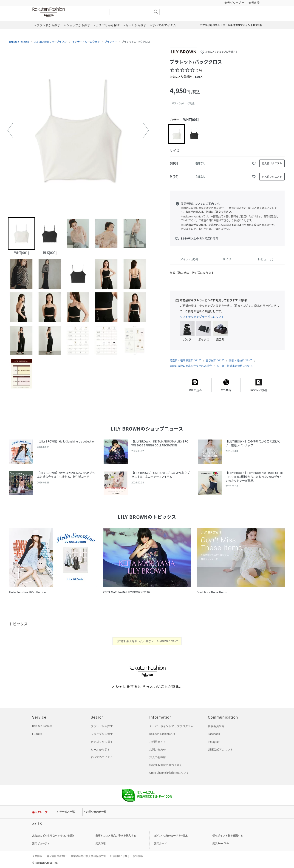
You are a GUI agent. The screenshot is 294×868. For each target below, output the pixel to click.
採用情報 (138, 856)
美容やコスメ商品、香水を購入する (116, 836)
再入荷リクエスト (272, 163)
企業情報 (37, 856)
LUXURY (37, 734)
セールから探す (100, 750)
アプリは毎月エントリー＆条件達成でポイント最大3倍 (231, 25)
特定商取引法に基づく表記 (166, 765)
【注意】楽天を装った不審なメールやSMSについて (147, 641)
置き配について (215, 360)
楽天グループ (233, 3)
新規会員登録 (216, 726)
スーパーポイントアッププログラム (171, 726)
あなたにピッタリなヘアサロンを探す (54, 836)
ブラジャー (111, 42)
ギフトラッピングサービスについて (202, 317)
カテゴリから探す (102, 742)
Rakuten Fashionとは (162, 734)
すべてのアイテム (102, 757)
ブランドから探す (102, 726)
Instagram (214, 742)
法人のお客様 (158, 757)
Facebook (214, 734)
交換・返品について (241, 360)
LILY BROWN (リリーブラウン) (51, 42)
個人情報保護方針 (57, 856)
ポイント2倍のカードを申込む (171, 836)
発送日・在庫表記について (185, 360)
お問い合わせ (158, 750)
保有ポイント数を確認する (228, 836)
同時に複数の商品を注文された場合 (191, 366)
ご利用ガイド (158, 742)
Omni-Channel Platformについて (169, 773)
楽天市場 (254, 3)
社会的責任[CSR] (120, 856)
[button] (10, 130)
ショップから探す (102, 734)
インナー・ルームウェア (86, 42)
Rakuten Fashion (68, 12)
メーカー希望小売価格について (235, 366)
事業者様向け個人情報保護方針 (88, 856)
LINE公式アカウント (220, 750)
